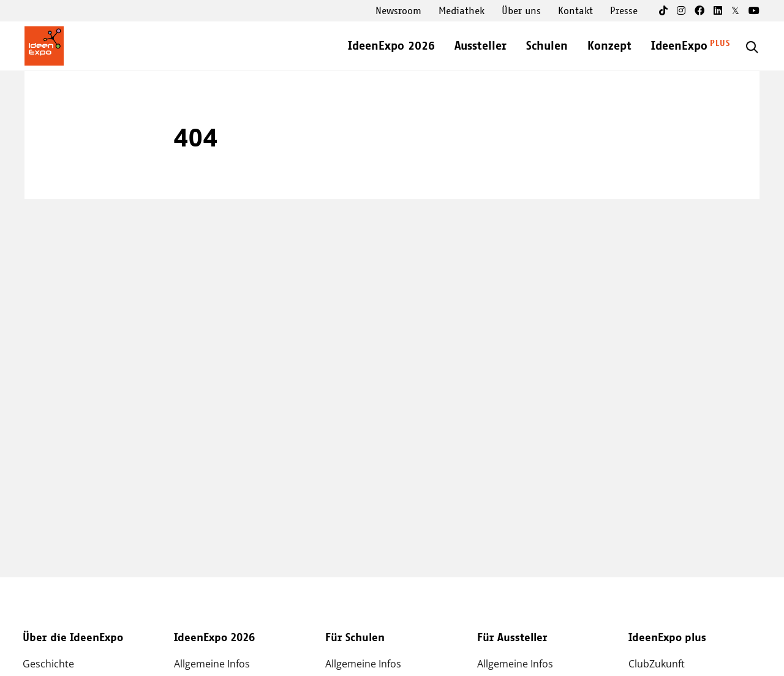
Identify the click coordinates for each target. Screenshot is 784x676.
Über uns (521, 11)
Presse (624, 11)
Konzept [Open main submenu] (609, 46)
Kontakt (575, 11)
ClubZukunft (657, 664)
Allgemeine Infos (212, 664)
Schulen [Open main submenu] (547, 46)
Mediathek (462, 11)
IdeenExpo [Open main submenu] (679, 46)
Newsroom (398, 11)
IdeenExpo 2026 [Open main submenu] (391, 46)
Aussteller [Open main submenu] (481, 46)
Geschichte (48, 664)
